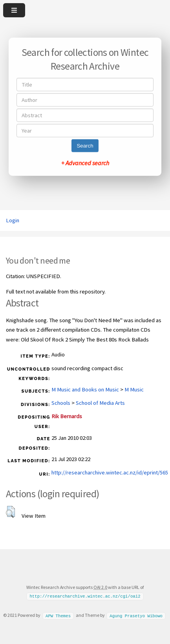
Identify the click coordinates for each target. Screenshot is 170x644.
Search (85, 146)
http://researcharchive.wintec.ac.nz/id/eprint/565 (110, 472)
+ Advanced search (85, 163)
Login (13, 220)
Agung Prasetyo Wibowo (136, 615)
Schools (61, 403)
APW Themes (58, 615)
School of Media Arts (100, 403)
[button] (10, 512)
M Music (134, 389)
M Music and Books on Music (85, 389)
